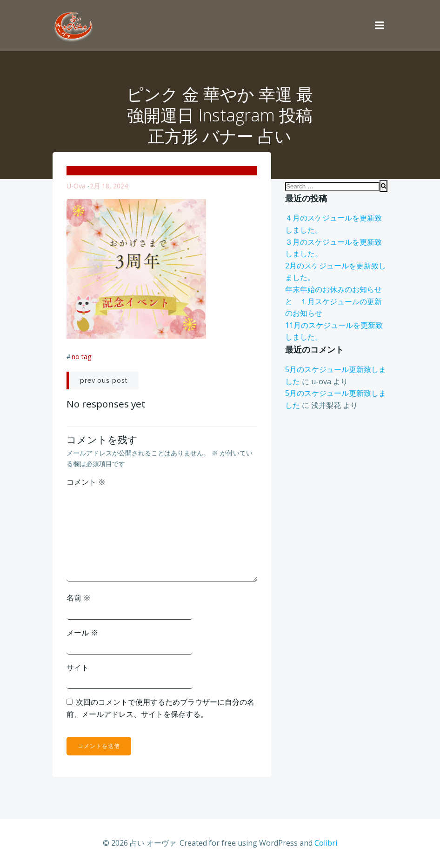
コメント (86, 482)
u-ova (76, 186)
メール (82, 633)
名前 (79, 598)
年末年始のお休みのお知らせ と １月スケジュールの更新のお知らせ (337, 301)
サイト (78, 668)
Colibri (326, 843)
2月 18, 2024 (109, 186)
